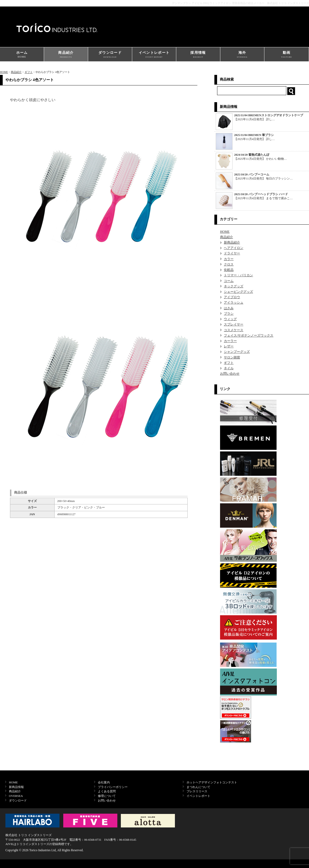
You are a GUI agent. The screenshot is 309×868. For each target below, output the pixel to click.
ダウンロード (110, 55)
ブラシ (229, 314)
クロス (229, 264)
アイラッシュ (234, 302)
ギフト (29, 72)
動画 (287, 55)
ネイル (229, 368)
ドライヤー (232, 253)
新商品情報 (16, 787)
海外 (242, 55)
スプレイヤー (234, 324)
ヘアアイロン (234, 248)
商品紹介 (66, 55)
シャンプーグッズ (237, 352)
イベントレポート (154, 55)
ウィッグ (230, 319)
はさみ (229, 308)
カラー (229, 259)
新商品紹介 (232, 242)
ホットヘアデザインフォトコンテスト (212, 782)
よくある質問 (107, 791)
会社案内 (104, 782)
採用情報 (198, 55)
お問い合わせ (230, 374)
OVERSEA (16, 796)
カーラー (230, 341)
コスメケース (234, 330)
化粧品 (229, 270)
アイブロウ (232, 297)
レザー (229, 346)
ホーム (22, 55)
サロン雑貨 (232, 357)
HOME (4, 72)
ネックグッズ (234, 286)
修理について (107, 796)
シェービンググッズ (238, 292)
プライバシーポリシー (113, 787)
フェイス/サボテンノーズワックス (249, 335)
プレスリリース (197, 791)
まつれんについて (198, 787)
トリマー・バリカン (238, 275)
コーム (229, 281)
